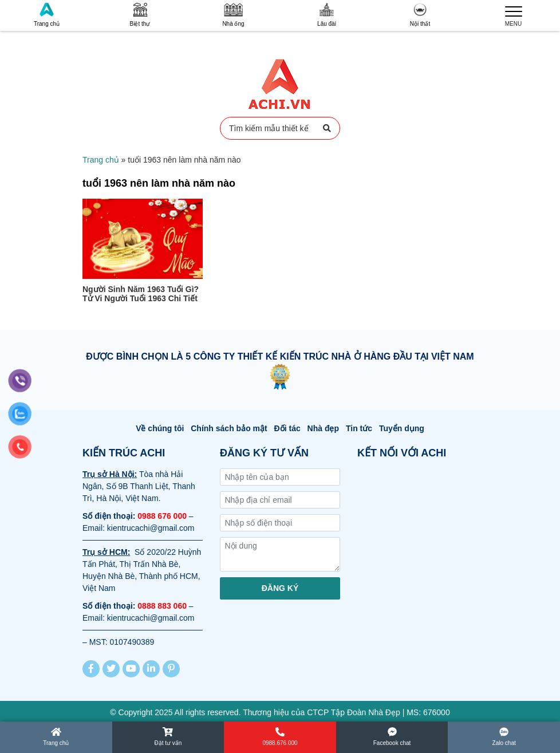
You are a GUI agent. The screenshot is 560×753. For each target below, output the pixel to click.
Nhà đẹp (323, 428)
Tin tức (359, 428)
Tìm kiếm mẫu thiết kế (280, 128)
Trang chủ (47, 15)
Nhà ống (233, 15)
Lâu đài (327, 15)
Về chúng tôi (160, 428)
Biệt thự (140, 15)
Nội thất (420, 15)
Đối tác (287, 428)
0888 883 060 (162, 606)
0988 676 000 (162, 516)
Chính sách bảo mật (229, 428)
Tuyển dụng (402, 428)
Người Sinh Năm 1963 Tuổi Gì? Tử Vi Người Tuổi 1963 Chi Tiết (141, 294)
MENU (514, 15)
